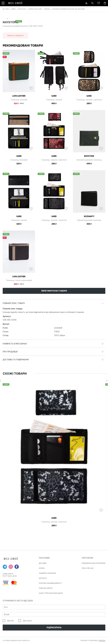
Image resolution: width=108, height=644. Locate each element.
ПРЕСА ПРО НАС (88, 568)
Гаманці (47, 9)
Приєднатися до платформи (93, 563)
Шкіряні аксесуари (35, 9)
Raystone (89, 156)
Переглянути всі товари (54, 291)
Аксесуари (22, 9)
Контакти (43, 578)
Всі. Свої (6, 9)
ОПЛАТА (42, 568)
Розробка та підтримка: (93, 641)
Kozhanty (89, 216)
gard (54, 96)
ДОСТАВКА (43, 563)
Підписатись (54, 628)
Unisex (13, 9)
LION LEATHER (19, 96)
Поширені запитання (47, 573)
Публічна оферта (46, 588)
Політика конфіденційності (50, 583)
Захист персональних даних (51, 593)
